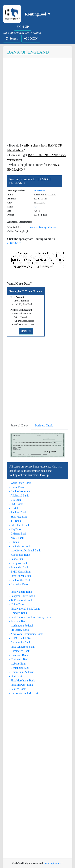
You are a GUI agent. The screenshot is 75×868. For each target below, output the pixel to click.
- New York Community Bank (26, 634)
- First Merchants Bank (22, 681)
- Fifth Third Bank (19, 525)
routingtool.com (54, 863)
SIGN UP (23, 27)
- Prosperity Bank (19, 630)
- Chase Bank (16, 487)
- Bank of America (19, 491)
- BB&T (14, 508)
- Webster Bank (18, 664)
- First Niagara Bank (20, 592)
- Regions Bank (18, 512)
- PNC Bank (16, 504)
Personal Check (19, 426)
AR (35, 207)
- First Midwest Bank (21, 685)
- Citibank (15, 542)
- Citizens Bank (18, 534)
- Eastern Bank (17, 689)
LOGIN (31, 39)
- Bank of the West (19, 580)
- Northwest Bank (19, 659)
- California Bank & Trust (23, 693)
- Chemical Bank (18, 655)
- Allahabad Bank (19, 496)
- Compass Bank (18, 563)
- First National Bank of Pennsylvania (30, 617)
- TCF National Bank (21, 600)
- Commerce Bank (19, 651)
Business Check (44, 426)
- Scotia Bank (17, 559)
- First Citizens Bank (21, 576)
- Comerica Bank (19, 584)
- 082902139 (14, 243)
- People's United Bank (22, 596)
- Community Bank (20, 642)
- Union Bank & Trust (21, 672)
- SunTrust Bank (18, 517)
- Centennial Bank (19, 668)
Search (12, 39)
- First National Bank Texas (24, 609)
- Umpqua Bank (18, 613)
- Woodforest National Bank (25, 551)
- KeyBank (15, 529)
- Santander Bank (19, 567)
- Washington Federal (21, 626)
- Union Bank (17, 604)
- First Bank (16, 676)
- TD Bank (15, 521)
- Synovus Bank (18, 621)
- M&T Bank (16, 538)
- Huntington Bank (19, 555)
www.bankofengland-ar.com (44, 227)
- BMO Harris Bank (20, 572)
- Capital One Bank (20, 546)
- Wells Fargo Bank (20, 483)
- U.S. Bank (16, 500)
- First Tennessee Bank (22, 647)
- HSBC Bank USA (20, 638)
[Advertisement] (37, 102)
